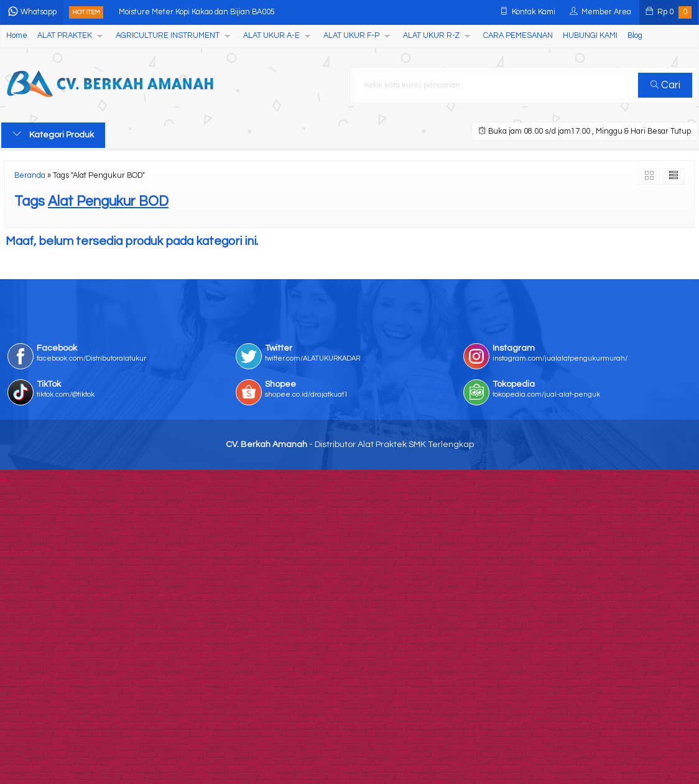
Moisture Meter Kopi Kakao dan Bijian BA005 (197, 12)
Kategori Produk (53, 134)
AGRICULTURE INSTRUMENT (168, 36)
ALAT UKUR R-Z (431, 36)
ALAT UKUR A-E (271, 36)
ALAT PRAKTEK (65, 36)
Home (17, 36)
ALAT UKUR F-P (351, 36)
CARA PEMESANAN (518, 36)
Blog (635, 36)
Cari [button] (665, 85)
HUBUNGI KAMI (590, 36)
